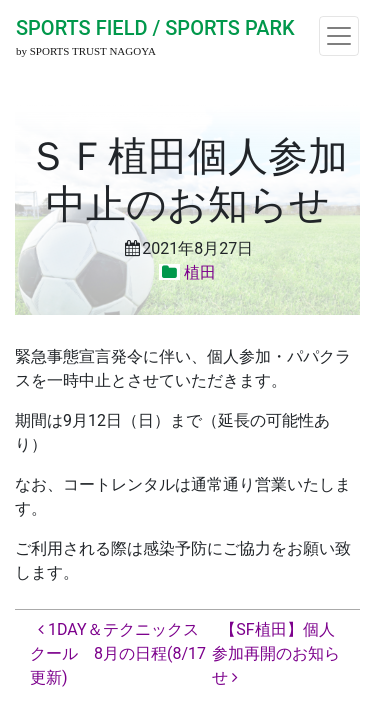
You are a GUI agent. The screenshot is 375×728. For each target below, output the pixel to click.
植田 (200, 272)
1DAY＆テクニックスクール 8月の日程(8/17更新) (118, 653)
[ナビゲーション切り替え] (339, 36)
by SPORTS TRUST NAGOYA (86, 51)
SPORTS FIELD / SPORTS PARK (155, 28)
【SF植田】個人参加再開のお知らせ (276, 653)
